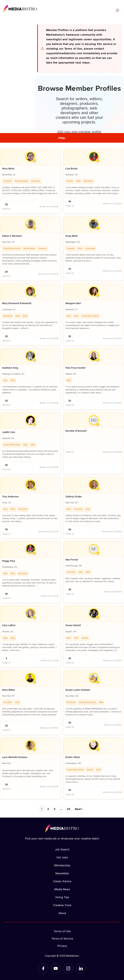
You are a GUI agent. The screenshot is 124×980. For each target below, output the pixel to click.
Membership (62, 865)
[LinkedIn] (81, 968)
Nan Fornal (72, 560)
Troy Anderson (10, 497)
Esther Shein (73, 757)
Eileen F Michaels (12, 236)
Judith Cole (9, 432)
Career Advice (62, 881)
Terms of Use (62, 931)
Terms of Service (62, 939)
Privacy (62, 946)
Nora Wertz (8, 169)
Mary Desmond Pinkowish (17, 303)
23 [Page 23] (69, 809)
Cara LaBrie (9, 625)
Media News (62, 889)
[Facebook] (43, 968)
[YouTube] (56, 968)
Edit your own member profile (79, 131)
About (62, 913)
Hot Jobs (62, 857)
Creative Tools (62, 905)
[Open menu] (117, 10)
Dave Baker (9, 690)
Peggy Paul (9, 561)
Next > (79, 809)
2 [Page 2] (48, 809)
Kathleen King (10, 368)
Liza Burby (72, 169)
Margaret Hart (73, 303)
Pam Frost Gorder (76, 368)
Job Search (62, 849)
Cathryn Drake (74, 497)
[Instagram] (68, 968)
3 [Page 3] (54, 809)
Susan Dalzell (73, 625)
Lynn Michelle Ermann (15, 757)
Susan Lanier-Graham (78, 690)
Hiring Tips (62, 897)
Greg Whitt (72, 236)
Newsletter (62, 873)
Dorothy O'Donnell (76, 431)
